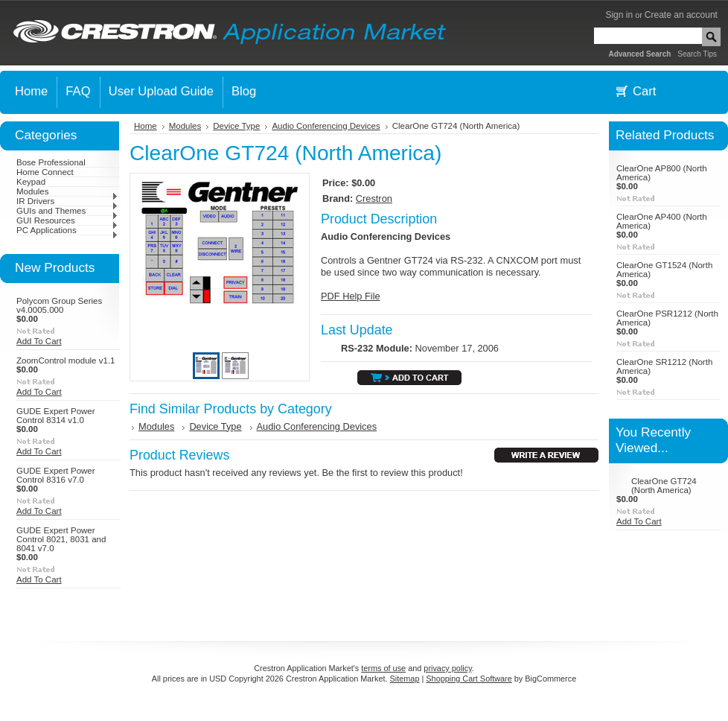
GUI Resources (67, 220)
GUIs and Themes (67, 211)
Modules (67, 191)
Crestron (374, 198)
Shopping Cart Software (469, 679)
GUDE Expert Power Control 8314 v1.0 (56, 416)
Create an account (681, 15)
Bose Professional (51, 162)
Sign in (619, 15)
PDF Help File (351, 296)
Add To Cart (39, 341)
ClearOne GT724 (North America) (664, 486)
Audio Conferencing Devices (326, 126)
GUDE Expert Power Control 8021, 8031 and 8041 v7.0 (61, 539)
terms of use (383, 668)
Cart (644, 91)
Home (146, 126)
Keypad (31, 182)
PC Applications (67, 230)
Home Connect (45, 172)
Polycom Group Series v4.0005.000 (59, 305)
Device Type (236, 126)
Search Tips (697, 54)
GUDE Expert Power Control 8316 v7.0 (56, 475)
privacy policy (447, 668)
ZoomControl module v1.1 (66, 360)
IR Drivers (67, 201)
